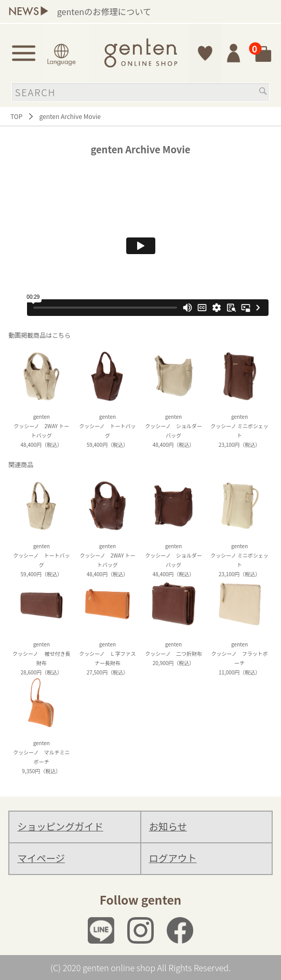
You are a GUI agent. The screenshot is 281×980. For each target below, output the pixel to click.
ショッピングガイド (60, 826)
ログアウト (173, 858)
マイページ (41, 858)
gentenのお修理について (154, 11)
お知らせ (168, 826)
